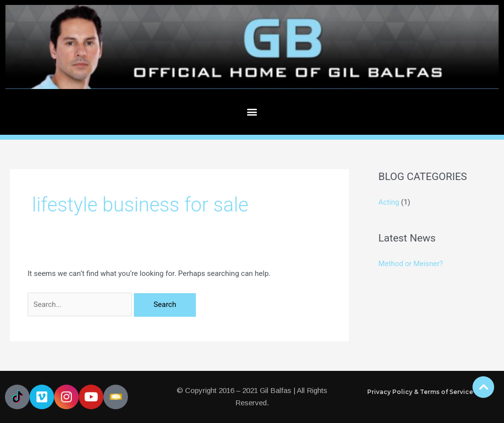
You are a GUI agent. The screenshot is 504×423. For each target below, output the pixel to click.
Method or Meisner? (411, 264)
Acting (389, 202)
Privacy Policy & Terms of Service (420, 392)
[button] (252, 112)
